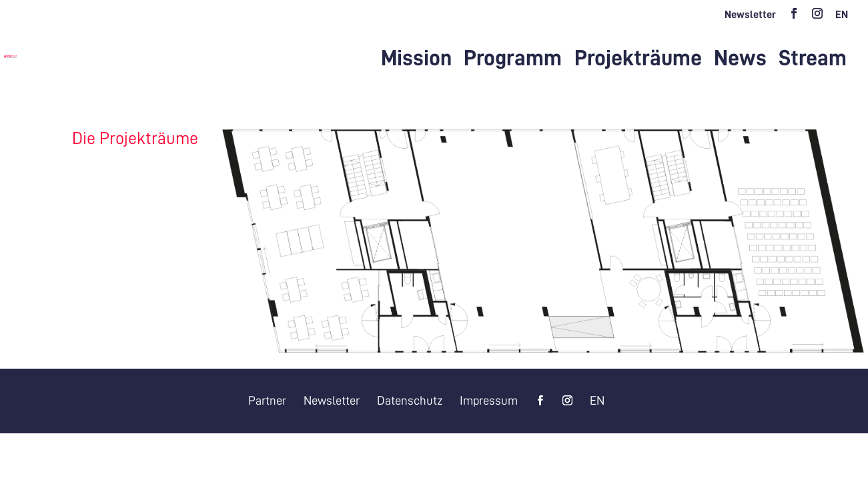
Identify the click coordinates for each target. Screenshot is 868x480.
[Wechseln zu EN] (842, 19)
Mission (416, 60)
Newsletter (750, 15)
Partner (267, 401)
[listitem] (312, 241)
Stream (813, 60)
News (740, 60)
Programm (513, 60)
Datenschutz (410, 401)
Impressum (489, 401)
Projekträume (638, 60)
